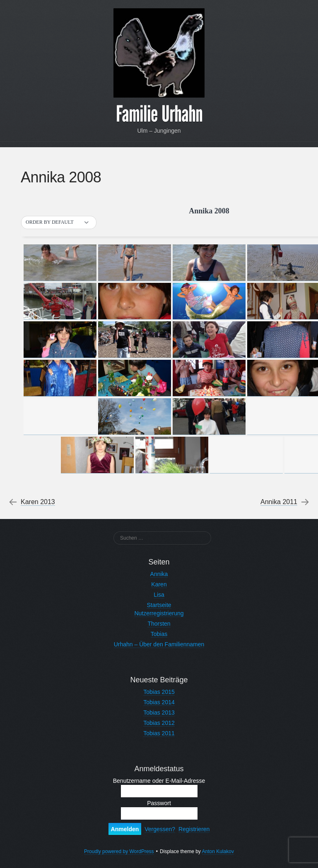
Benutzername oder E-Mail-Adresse (159, 781)
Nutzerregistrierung (159, 613)
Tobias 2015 (159, 692)
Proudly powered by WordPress (119, 851)
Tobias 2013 (159, 713)
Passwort (159, 803)
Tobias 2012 (159, 723)
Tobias (159, 634)
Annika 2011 (279, 502)
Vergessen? (160, 829)
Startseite (159, 605)
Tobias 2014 (159, 702)
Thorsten (159, 624)
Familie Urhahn (159, 114)
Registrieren (194, 829)
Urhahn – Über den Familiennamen (159, 644)
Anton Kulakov (218, 851)
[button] (59, 222)
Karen (159, 584)
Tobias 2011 (159, 733)
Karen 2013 (38, 502)
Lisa (159, 595)
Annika (159, 574)
